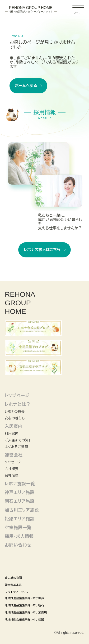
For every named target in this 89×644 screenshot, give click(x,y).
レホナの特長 (15, 411)
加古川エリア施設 (22, 510)
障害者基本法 (13, 585)
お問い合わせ (18, 545)
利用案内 (12, 434)
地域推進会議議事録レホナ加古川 (26, 612)
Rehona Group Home (31, 9)
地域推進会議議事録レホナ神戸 (24, 598)
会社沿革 (12, 475)
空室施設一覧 (18, 528)
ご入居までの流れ (18, 440)
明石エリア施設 (20, 501)
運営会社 (14, 455)
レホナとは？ (18, 404)
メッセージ (13, 462)
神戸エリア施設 (20, 493)
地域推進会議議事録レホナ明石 (24, 605)
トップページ (17, 396)
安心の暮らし (15, 418)
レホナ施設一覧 (20, 484)
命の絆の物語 (13, 578)
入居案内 (14, 426)
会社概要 (12, 469)
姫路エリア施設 (20, 519)
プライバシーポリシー (18, 592)
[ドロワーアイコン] (78, 8)
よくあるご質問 (16, 447)
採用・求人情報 (19, 536)
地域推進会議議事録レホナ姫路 (24, 620)
